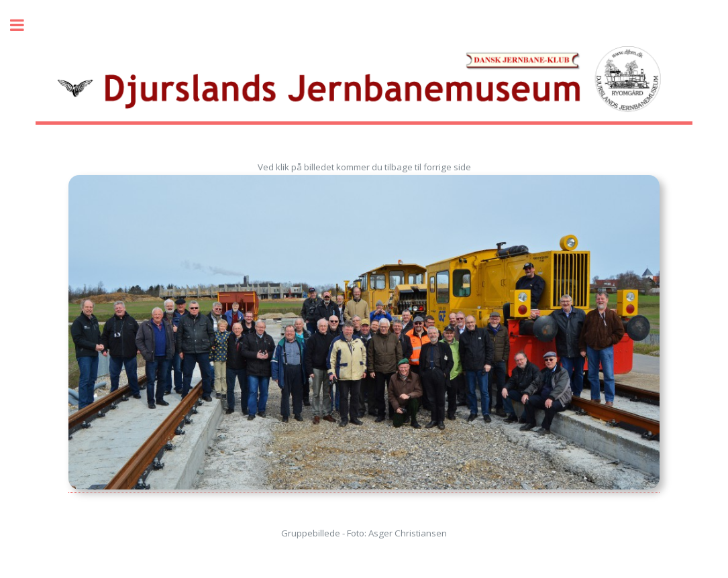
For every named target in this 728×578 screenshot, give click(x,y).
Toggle (24, 25)
